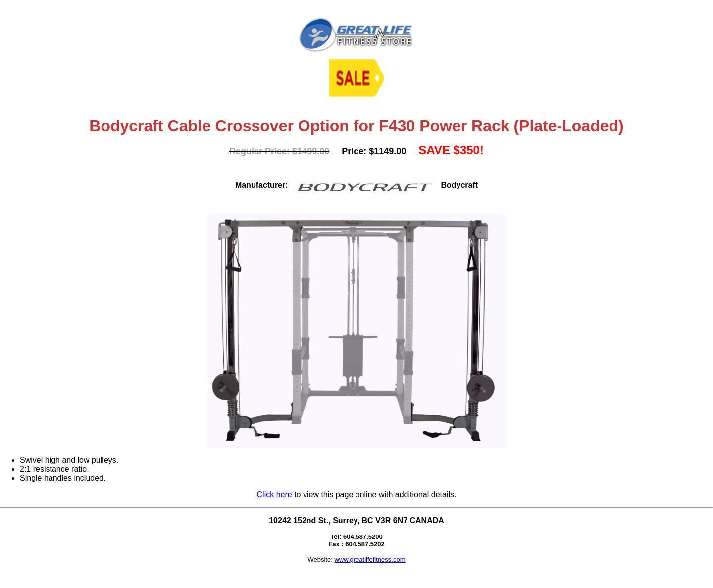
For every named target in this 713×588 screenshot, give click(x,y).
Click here (275, 495)
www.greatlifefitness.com (370, 560)
